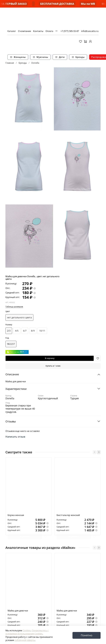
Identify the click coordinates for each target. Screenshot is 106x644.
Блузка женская (16, 515)
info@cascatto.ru (92, 31)
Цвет (8, 311)
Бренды (23, 63)
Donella (35, 63)
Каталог (10, 31)
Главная (10, 63)
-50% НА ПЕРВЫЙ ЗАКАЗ (33, 4)
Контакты (36, 31)
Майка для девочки (18, 610)
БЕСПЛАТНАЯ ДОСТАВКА (80, 4)
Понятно (87, 635)
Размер (9, 325)
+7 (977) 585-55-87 (72, 31)
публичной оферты (25, 640)
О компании (22, 31)
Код (7, 338)
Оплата (47, 31)
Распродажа (97, 57)
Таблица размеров (14, 307)
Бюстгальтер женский (68, 515)
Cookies (27, 630)
